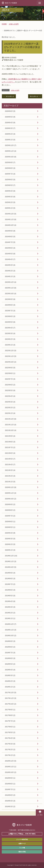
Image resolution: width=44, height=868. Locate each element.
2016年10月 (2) (11, 772)
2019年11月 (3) (11, 561)
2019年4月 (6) (10, 601)
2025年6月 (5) (10, 180)
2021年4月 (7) (10, 465)
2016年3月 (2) (10, 806)
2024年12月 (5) (11, 214)
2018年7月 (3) (10, 653)
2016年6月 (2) (10, 795)
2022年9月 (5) (10, 368)
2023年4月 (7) (10, 328)
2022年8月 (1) (10, 373)
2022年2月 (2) (10, 408)
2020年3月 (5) (10, 539)
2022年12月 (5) (11, 351)
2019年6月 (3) (10, 590)
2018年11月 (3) (11, 630)
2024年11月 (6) (11, 219)
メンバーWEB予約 (22, 840)
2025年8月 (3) (10, 168)
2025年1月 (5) (10, 208)
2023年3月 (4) (10, 333)
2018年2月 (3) (10, 681)
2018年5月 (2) (10, 664)
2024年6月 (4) (10, 248)
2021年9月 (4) (10, 436)
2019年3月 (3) (10, 607)
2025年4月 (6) (10, 191)
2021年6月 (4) (10, 453)
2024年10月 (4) (11, 225)
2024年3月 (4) (10, 265)
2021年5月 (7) (10, 459)
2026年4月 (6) (10, 123)
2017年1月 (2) (10, 755)
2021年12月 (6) (11, 419)
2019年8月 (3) (10, 579)
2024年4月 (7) (10, 259)
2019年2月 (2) (10, 613)
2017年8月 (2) (10, 715)
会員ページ (22, 844)
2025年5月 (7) (10, 185)
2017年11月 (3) (11, 698)
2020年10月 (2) (11, 499)
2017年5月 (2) (10, 732)
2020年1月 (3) (10, 550)
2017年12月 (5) (11, 693)
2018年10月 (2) (11, 636)
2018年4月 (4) (10, 670)
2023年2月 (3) (10, 339)
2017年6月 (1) (10, 727)
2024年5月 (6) (10, 254)
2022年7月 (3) (10, 379)
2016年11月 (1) (11, 767)
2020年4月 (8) (10, 533)
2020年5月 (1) (10, 527)
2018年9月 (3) (10, 641)
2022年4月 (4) (10, 396)
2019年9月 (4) (10, 573)
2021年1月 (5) (10, 482)
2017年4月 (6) (10, 738)
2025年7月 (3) (10, 174)
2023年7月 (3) (10, 311)
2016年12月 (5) (11, 761)
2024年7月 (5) (10, 242)
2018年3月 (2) (10, 675)
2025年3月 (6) (10, 197)
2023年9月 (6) (10, 299)
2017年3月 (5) (10, 744)
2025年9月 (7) (10, 162)
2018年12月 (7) (11, 624)
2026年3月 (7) (10, 128)
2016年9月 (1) (10, 778)
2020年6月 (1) (10, 522)
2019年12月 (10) (11, 556)
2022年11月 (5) (11, 356)
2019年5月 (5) (10, 596)
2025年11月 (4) (11, 151)
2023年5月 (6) (10, 322)
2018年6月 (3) (10, 658)
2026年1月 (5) (10, 140)
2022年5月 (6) (10, 390)
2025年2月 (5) (10, 202)
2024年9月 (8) (10, 231)
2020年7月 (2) (10, 516)
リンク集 (22, 848)
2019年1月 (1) (10, 618)
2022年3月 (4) (10, 402)
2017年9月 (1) (10, 710)
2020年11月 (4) (11, 493)
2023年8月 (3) (10, 305)
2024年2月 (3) (10, 271)
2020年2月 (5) (10, 544)
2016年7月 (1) (10, 789)
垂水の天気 (22, 852)
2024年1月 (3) (10, 276)
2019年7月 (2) (10, 584)
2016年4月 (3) (10, 801)
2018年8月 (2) (10, 647)
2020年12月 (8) (11, 487)
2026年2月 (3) (10, 134)
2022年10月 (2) (11, 362)
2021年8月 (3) (10, 442)
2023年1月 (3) (10, 345)
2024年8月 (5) (10, 237)
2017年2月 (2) (10, 749)
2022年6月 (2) (10, 385)
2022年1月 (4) (10, 413)
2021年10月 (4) (11, 430)
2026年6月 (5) (10, 111)
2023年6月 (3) (10, 316)
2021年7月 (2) (10, 447)
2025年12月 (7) (11, 145)
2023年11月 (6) (11, 288)
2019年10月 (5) (11, 567)
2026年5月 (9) (10, 117)
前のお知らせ (34, 96)
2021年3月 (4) (10, 470)
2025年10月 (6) (11, 157)
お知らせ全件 (15, 90)
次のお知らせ (10, 96)
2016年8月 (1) (10, 784)
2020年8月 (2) (10, 510)
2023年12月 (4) (11, 282)
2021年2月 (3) (10, 476)
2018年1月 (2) (10, 687)
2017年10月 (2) (11, 704)
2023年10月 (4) (11, 294)
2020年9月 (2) (10, 504)
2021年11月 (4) (11, 425)
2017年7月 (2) (10, 721)
